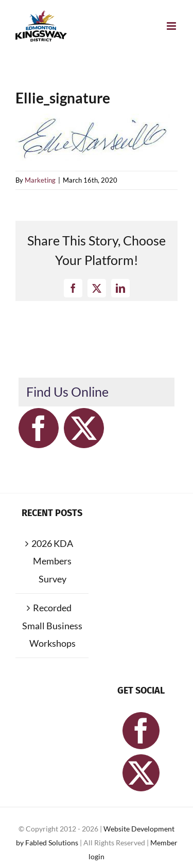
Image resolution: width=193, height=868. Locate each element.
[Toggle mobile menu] (172, 26)
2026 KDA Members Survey (52, 561)
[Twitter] (84, 428)
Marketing (40, 180)
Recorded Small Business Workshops (52, 625)
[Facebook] (39, 428)
